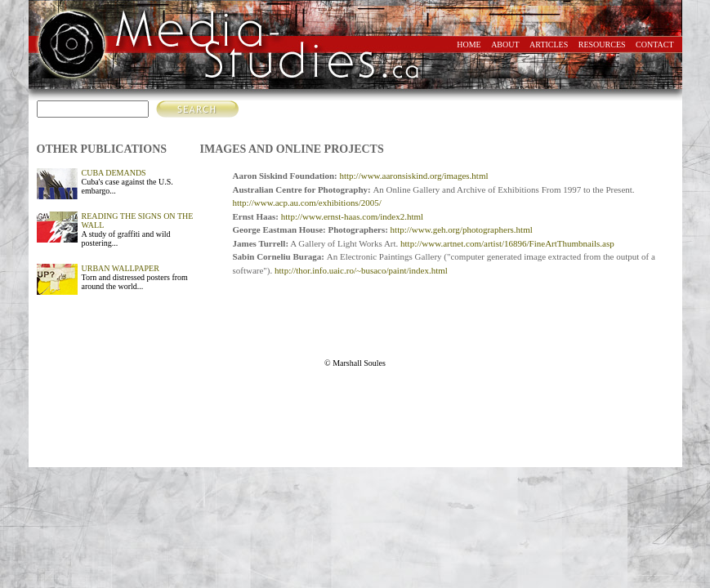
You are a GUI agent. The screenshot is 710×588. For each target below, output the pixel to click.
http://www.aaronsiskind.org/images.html (413, 176)
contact (654, 45)
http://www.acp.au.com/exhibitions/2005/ (307, 203)
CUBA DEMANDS (114, 173)
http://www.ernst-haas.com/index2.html (352, 216)
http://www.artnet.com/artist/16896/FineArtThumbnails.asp (507, 243)
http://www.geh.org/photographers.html (462, 229)
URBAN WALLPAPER (121, 268)
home (469, 45)
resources (602, 45)
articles (549, 45)
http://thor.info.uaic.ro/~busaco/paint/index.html (361, 270)
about (505, 45)
